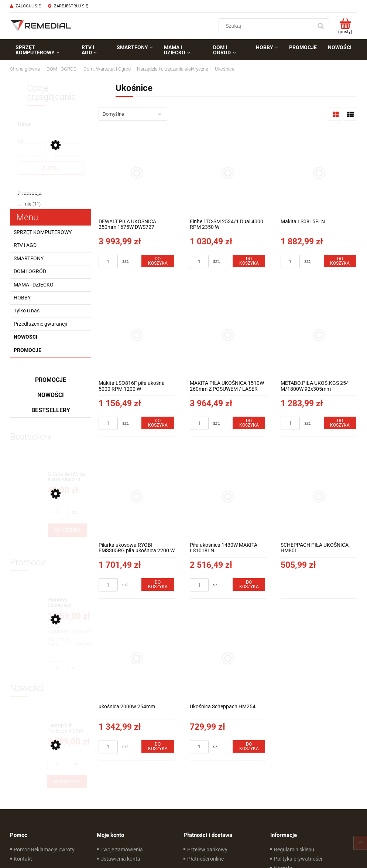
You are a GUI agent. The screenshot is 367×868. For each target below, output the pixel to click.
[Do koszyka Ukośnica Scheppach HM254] (249, 746)
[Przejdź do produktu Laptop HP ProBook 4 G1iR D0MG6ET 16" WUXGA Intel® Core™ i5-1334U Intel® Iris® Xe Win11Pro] (67, 728)
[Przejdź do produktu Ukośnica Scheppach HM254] (228, 658)
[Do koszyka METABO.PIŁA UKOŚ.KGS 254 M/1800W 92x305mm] (340, 423)
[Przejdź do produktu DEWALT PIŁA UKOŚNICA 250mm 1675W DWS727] (137, 173)
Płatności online (205, 859)
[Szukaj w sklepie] (267, 26)
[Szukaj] (320, 26)
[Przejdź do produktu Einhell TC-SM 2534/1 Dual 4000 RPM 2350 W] (228, 173)
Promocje (28, 350)
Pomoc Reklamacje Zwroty (44, 850)
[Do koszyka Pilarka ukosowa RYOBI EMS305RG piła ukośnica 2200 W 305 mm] (158, 584)
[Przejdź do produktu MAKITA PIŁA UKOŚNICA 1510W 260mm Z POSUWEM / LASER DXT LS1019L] (228, 335)
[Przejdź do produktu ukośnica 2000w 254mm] (137, 658)
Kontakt (23, 859)
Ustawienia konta (120, 859)
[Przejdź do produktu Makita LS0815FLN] (319, 173)
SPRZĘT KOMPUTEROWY (43, 232)
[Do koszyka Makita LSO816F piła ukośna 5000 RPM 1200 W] (158, 423)
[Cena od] (32, 150)
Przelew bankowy (207, 850)
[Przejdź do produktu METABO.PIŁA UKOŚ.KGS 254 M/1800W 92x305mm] (319, 335)
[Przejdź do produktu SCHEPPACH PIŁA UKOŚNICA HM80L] (319, 497)
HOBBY (22, 298)
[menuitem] (43, 50)
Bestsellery (51, 410)
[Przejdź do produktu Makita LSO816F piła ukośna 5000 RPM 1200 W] (137, 335)
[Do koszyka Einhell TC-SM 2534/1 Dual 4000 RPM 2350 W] (249, 261)
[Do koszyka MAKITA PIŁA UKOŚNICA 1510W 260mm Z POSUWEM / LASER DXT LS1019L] (249, 423)
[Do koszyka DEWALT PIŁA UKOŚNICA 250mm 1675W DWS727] (158, 261)
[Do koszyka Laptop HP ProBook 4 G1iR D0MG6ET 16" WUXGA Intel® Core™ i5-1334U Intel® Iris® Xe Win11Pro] (67, 781)
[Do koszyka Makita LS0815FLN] (340, 261)
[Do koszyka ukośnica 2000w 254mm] (158, 746)
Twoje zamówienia (122, 850)
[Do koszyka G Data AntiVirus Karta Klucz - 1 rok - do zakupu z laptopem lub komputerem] (67, 530)
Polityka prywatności (298, 859)
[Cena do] (69, 150)
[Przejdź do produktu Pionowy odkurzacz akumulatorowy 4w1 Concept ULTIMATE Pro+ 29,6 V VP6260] (67, 603)
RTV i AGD (25, 245)
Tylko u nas (27, 311)
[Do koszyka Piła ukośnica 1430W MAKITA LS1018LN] (249, 584)
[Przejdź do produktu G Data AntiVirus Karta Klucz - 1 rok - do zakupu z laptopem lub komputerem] (67, 477)
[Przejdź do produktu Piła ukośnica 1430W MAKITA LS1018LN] (228, 497)
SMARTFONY (29, 258)
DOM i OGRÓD (30, 271)
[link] (29, 204)
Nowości (25, 337)
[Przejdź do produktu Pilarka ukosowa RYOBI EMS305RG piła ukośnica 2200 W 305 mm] (137, 497)
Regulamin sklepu (294, 850)
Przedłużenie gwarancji (40, 324)
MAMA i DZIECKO (34, 285)
